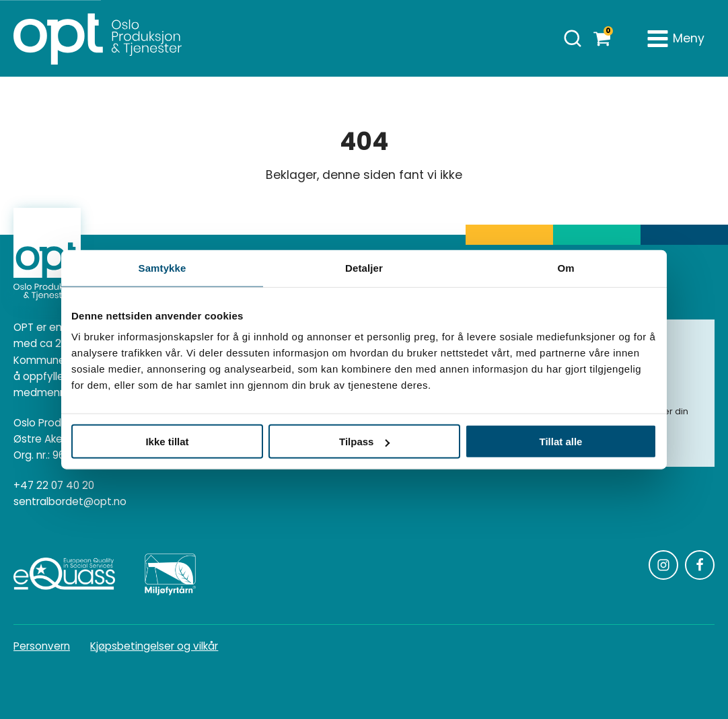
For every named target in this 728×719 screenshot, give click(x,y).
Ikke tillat (167, 442)
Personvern (42, 646)
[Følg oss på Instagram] (663, 565)
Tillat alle (561, 442)
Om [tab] (566, 267)
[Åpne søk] (573, 38)
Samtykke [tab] (162, 267)
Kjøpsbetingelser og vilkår (154, 646)
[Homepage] (98, 38)
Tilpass (364, 442)
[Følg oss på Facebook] (700, 565)
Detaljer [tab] (364, 267)
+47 (54, 486)
